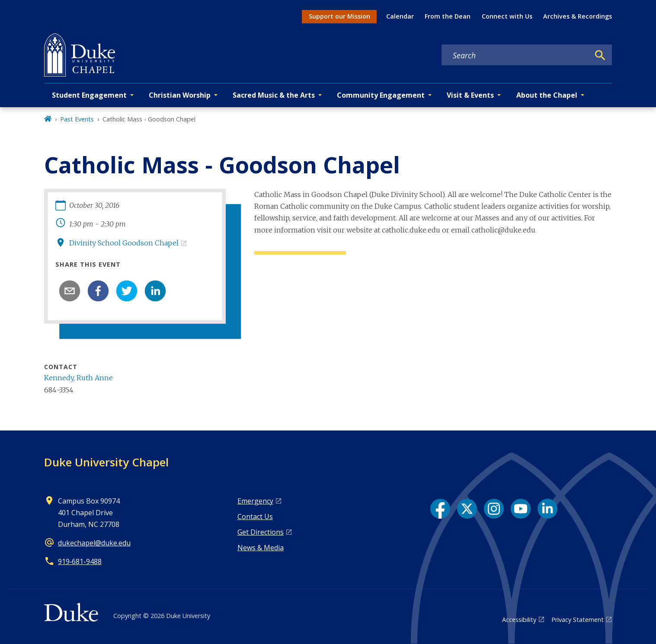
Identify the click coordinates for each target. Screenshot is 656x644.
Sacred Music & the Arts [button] (274, 95)
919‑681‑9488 (80, 561)
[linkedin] (155, 291)
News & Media (261, 548)
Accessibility (519, 620)
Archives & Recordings (578, 16)
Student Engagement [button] (89, 95)
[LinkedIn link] (547, 509)
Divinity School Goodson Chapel (124, 243)
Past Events (77, 119)
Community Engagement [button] (381, 95)
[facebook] (98, 291)
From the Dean (448, 16)
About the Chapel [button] (547, 95)
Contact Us (255, 516)
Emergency (255, 501)
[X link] (467, 509)
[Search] (600, 55)
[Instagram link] (494, 509)
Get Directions (261, 532)
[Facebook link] (440, 509)
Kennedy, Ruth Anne (78, 378)
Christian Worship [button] (180, 95)
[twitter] (127, 291)
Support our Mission (339, 16)
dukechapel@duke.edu (94, 543)
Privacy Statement (578, 620)
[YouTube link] (521, 509)
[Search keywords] (515, 55)
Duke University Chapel (106, 462)
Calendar (400, 16)
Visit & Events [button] (470, 95)
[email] (70, 291)
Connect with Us (507, 16)
